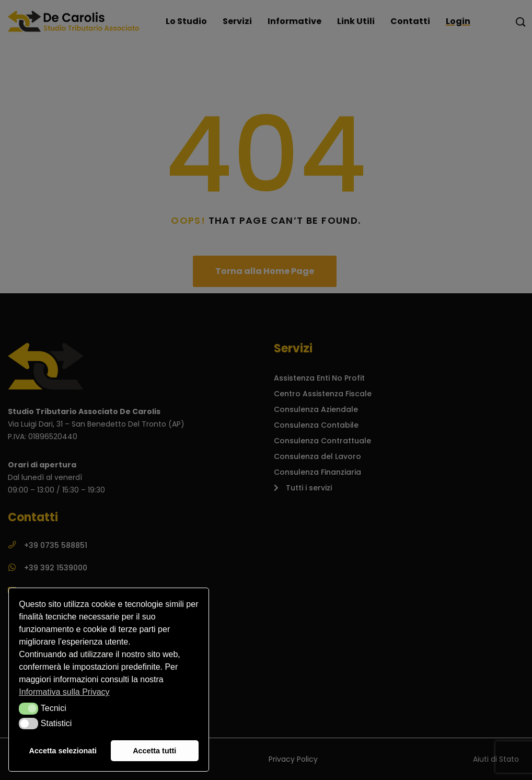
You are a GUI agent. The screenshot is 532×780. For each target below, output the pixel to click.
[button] (28, 708)
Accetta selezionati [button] (63, 751)
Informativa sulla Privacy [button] (64, 692)
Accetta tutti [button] (154, 751)
